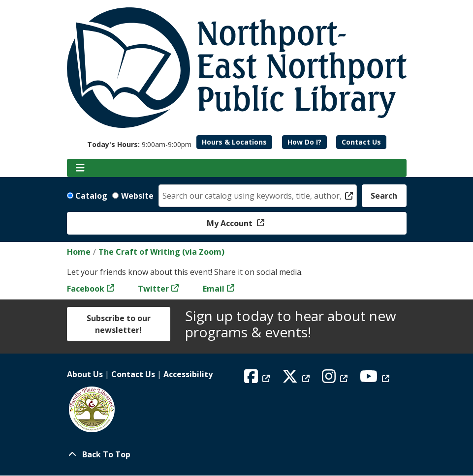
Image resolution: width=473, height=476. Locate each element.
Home (79, 252)
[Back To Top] (237, 454)
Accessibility (188, 374)
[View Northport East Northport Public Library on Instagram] (336, 379)
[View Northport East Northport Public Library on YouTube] (376, 379)
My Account (231, 223)
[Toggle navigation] (80, 168)
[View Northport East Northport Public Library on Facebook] (258, 379)
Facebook (86, 289)
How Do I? (304, 142)
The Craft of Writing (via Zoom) (161, 252)
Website (137, 196)
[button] (139, 144)
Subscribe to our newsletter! (119, 324)
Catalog (91, 196)
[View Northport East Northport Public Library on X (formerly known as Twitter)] (297, 379)
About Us (85, 374)
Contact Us (361, 142)
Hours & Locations (234, 142)
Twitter (153, 289)
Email (214, 289)
